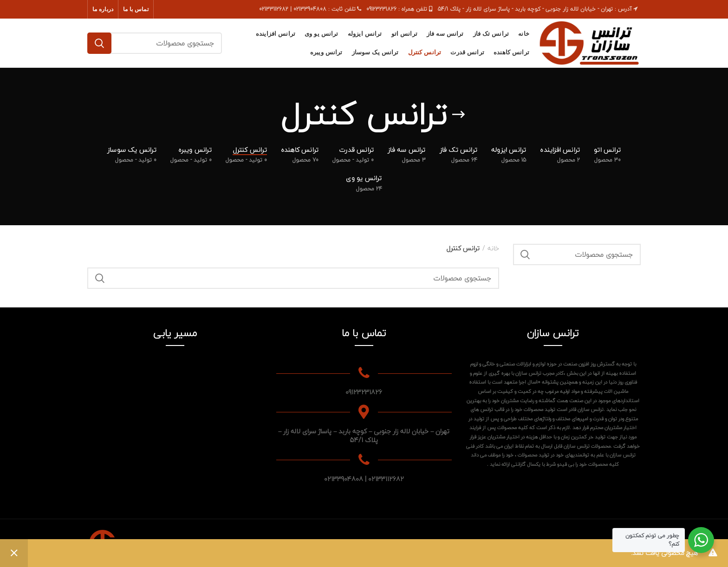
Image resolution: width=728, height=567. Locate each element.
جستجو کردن (99, 43)
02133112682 (386, 479)
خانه (493, 248)
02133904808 (344, 479)
